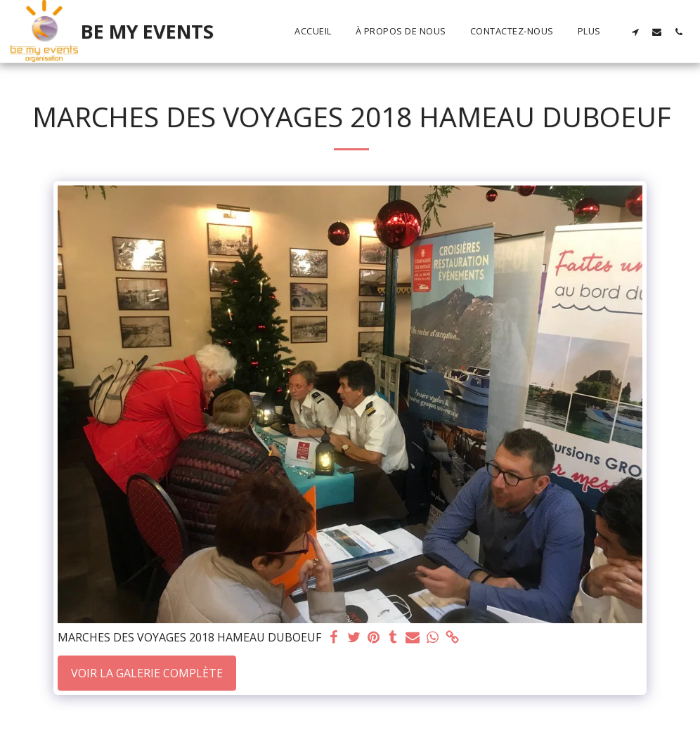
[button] (635, 32)
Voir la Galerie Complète (147, 673)
